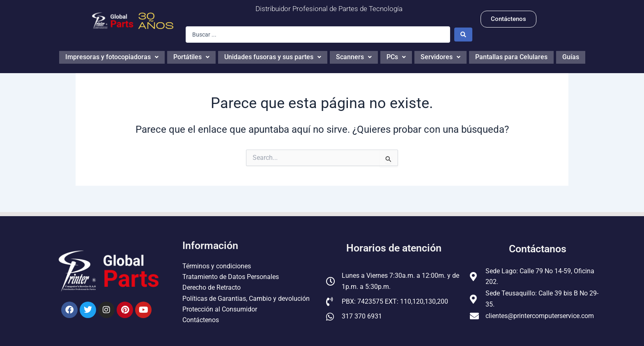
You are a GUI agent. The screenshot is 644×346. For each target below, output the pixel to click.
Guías (571, 56)
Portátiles (191, 56)
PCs (396, 56)
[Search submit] (463, 35)
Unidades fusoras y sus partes (273, 56)
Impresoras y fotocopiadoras (112, 56)
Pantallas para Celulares (511, 56)
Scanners (354, 56)
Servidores (440, 56)
